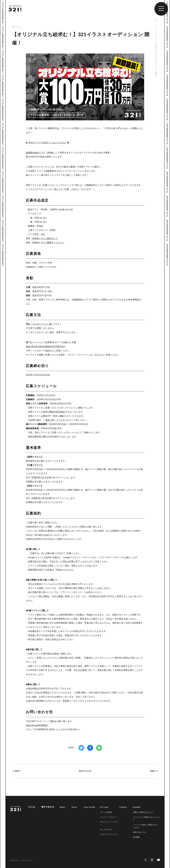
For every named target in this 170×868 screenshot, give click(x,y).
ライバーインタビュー (108, 817)
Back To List (85, 771)
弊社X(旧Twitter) (58, 412)
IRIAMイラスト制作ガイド (45, 238)
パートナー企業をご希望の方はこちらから (146, 826)
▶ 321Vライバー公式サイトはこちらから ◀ (47, 143)
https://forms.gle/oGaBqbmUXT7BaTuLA (45, 346)
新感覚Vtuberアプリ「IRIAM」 (41, 153)
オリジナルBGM (106, 830)
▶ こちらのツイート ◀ (39, 324)
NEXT (16, 771)
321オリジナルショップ (109, 834)
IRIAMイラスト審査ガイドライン (48, 243)
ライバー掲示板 (106, 812)
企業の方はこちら (140, 832)
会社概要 (136, 837)
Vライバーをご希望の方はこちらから (146, 819)
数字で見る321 (48, 807)
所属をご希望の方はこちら (143, 812)
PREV (154, 771)
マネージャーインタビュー (109, 823)
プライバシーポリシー (27, 860)
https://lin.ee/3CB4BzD (37, 725)
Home (156, 20)
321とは (32, 807)
